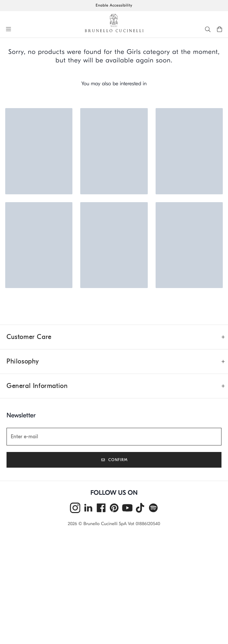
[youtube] (127, 508)
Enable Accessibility (114, 6)
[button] (9, 29)
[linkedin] (88, 508)
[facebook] (101, 508)
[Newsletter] (114, 437)
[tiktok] (140, 508)
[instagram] (75, 508)
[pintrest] (114, 508)
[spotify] (153, 508)
